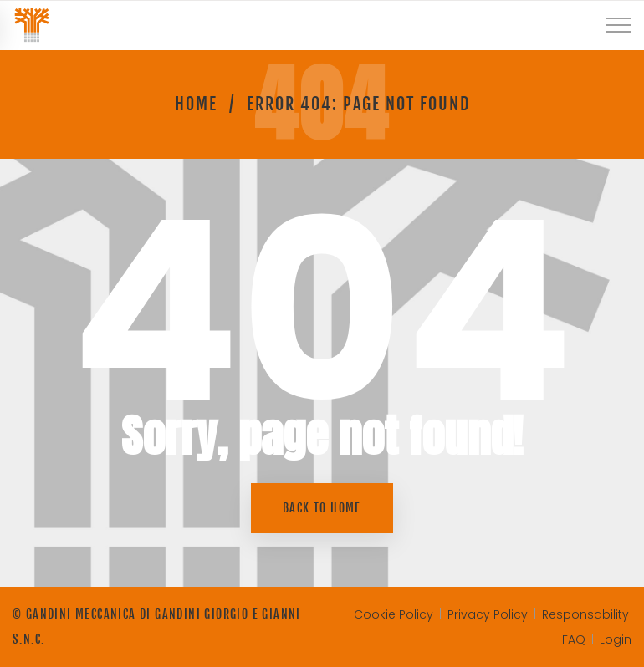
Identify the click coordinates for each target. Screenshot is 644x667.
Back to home (322, 508)
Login (616, 639)
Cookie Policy (394, 614)
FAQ (574, 639)
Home (196, 104)
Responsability (585, 614)
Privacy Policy (488, 614)
